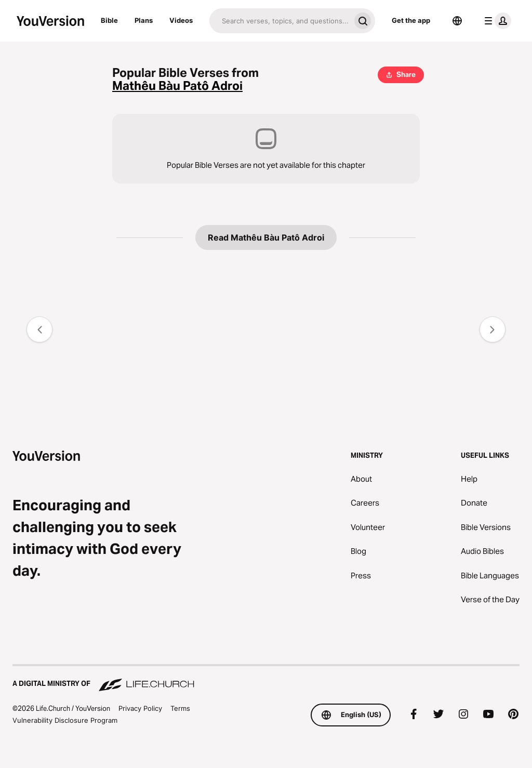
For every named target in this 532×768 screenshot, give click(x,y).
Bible (109, 20)
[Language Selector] (457, 21)
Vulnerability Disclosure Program (65, 720)
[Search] (280, 21)
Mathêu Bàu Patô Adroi (177, 86)
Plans (144, 20)
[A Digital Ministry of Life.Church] (266, 679)
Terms (180, 708)
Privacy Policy (140, 708)
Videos (181, 20)
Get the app (411, 20)
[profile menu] (496, 21)
